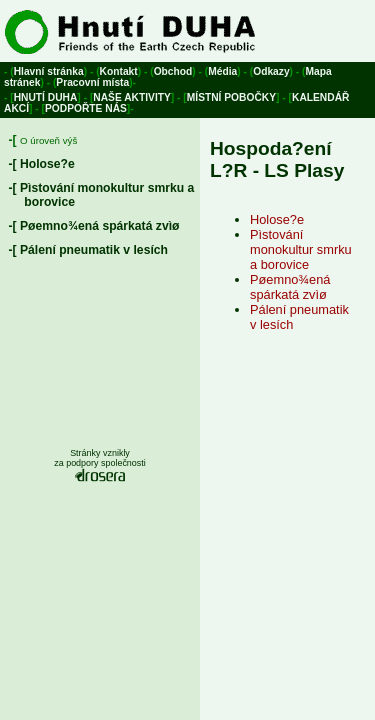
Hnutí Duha (46, 97)
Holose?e (47, 164)
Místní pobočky (231, 97)
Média (222, 71)
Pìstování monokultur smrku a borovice (301, 249)
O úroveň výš (48, 140)
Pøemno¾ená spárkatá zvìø (99, 226)
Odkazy (271, 71)
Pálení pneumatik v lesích (94, 250)
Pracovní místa (92, 82)
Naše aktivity (132, 97)
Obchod (173, 71)
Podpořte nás (86, 108)
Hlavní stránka (49, 71)
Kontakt (119, 71)
